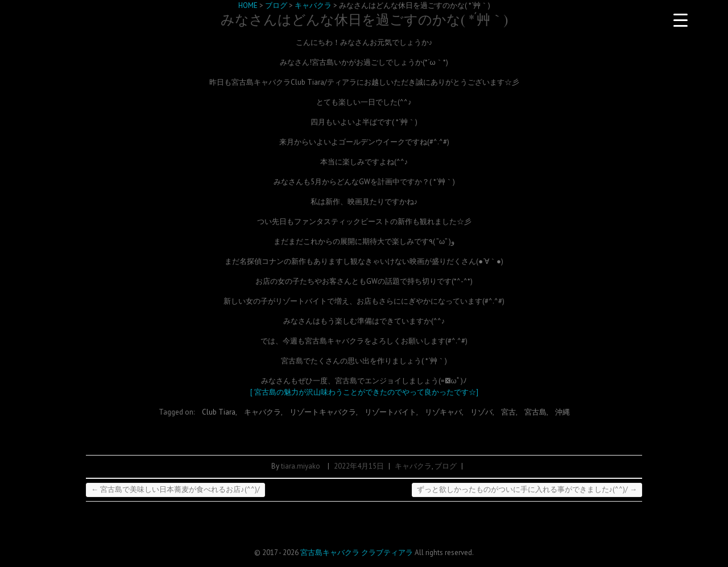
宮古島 (535, 412)
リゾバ (481, 412)
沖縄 (562, 412)
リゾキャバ (443, 412)
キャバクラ (262, 412)
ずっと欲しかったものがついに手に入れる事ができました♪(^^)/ (527, 489)
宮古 (508, 412)
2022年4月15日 (359, 466)
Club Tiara (219, 412)
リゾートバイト (390, 412)
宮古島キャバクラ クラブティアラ (357, 552)
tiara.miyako (301, 466)
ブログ (446, 466)
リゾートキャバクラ (323, 412)
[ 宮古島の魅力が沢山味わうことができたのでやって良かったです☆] (364, 392)
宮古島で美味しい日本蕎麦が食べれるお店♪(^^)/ (175, 489)
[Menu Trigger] (680, 20)
